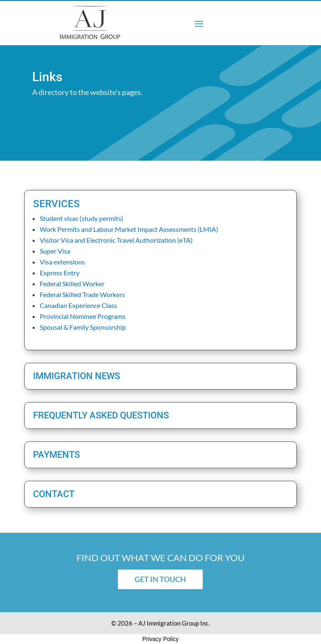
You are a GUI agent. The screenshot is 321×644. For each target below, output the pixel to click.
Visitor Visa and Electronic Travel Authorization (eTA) (116, 240)
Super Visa (55, 251)
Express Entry (60, 273)
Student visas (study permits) (82, 218)
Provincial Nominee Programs (83, 316)
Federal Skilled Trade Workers (82, 294)
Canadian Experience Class (78, 305)
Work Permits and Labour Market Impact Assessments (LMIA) (129, 229)
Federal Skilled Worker (72, 284)
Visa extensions (62, 262)
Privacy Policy (160, 639)
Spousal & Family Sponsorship (83, 327)
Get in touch (160, 579)
